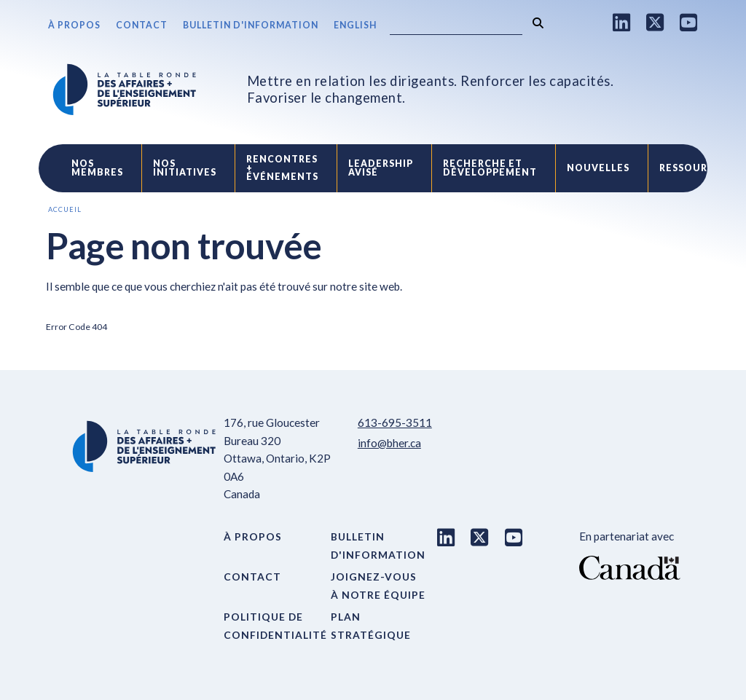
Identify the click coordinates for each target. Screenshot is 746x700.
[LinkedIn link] (622, 22)
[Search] (456, 26)
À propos (74, 25)
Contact (142, 25)
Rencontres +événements (282, 168)
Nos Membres (97, 168)
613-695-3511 (395, 422)
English (355, 25)
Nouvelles (598, 168)
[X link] (655, 22)
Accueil (65, 209)
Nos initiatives (185, 168)
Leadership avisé (381, 168)
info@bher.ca (389, 443)
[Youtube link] (689, 22)
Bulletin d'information (251, 25)
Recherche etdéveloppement (490, 168)
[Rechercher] (538, 23)
